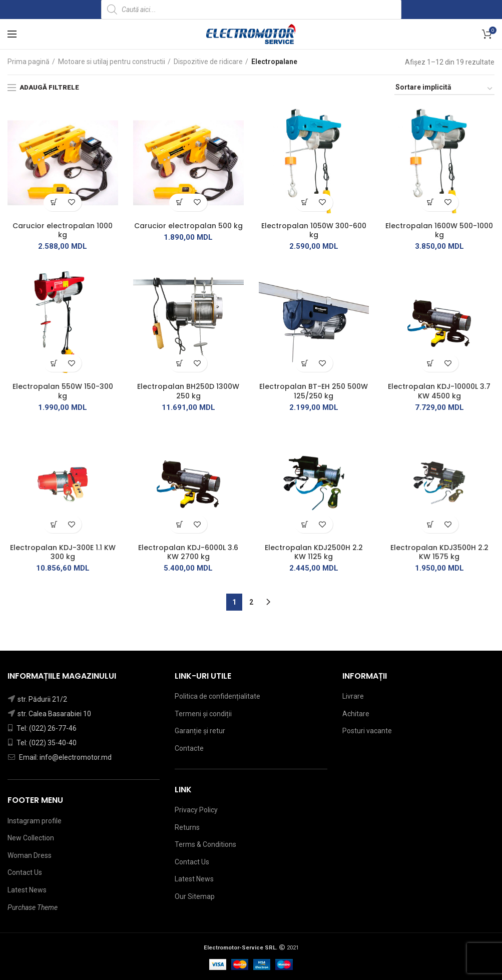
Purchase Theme (33, 907)
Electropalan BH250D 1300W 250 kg (188, 391)
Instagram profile (35, 821)
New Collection (31, 838)
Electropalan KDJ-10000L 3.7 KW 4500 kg (439, 391)
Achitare (356, 714)
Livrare (353, 696)
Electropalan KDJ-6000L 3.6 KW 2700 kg (188, 552)
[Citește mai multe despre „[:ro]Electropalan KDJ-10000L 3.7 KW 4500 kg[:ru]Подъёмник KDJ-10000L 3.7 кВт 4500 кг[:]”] (431, 363)
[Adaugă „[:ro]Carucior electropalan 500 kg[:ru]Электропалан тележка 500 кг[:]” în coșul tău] (179, 202)
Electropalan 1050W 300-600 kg (314, 230)
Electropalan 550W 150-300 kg (63, 391)
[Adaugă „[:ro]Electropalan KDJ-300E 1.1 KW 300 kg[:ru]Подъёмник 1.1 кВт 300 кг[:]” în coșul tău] (54, 524)
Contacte (189, 748)
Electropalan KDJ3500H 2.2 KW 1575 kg (439, 552)
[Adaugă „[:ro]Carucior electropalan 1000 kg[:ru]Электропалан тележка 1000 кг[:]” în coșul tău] (54, 202)
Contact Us (25, 872)
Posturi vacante (367, 731)
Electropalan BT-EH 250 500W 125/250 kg (314, 391)
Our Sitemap (195, 896)
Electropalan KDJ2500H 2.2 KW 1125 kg (314, 552)
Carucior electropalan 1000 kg (63, 230)
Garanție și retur (200, 731)
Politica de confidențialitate (217, 696)
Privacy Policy (196, 810)
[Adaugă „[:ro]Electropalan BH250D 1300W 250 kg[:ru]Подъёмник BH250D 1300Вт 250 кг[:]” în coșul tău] (179, 363)
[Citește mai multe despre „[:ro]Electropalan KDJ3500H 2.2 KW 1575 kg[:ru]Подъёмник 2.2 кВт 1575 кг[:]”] (431, 524)
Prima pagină (29, 62)
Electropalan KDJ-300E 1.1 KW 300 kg (63, 552)
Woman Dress (30, 855)
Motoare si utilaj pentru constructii (112, 62)
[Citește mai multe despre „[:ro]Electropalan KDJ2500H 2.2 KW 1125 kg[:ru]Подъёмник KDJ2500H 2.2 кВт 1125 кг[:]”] (305, 524)
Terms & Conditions (205, 844)
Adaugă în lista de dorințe (71, 202)
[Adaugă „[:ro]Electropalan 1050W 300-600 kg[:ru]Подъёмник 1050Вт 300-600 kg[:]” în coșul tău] (305, 202)
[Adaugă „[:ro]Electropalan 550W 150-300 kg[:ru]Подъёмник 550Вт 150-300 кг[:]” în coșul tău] (54, 363)
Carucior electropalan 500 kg (188, 226)
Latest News (27, 890)
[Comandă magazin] (444, 89)
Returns (187, 827)
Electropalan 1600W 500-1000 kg (439, 230)
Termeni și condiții (203, 714)
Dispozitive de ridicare (208, 62)
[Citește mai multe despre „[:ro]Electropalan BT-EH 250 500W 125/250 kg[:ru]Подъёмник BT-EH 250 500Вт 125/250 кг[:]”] (305, 363)
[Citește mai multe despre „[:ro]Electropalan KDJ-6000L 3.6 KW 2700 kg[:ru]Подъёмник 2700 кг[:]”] (179, 524)
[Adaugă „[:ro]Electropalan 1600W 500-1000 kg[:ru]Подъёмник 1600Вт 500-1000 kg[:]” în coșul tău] (431, 202)
